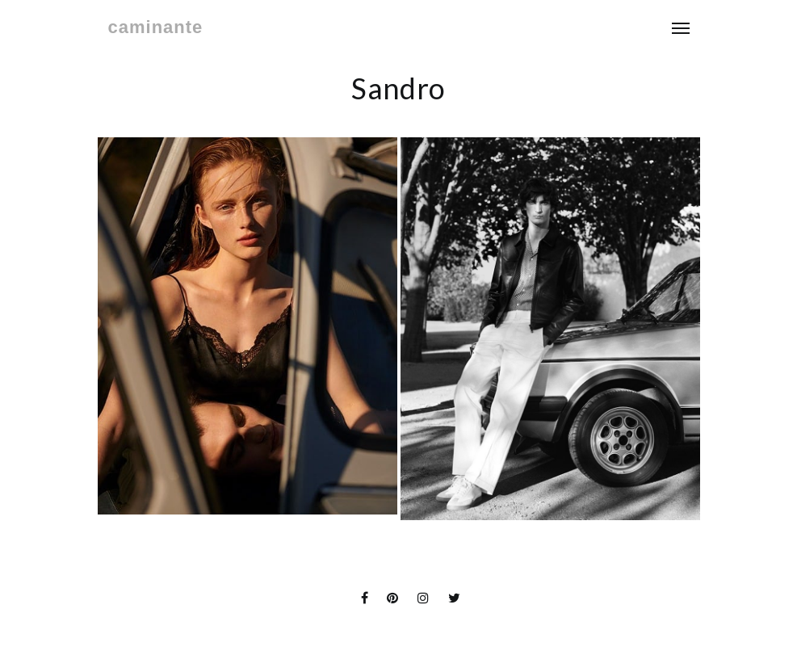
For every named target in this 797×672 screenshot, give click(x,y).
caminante (156, 27)
